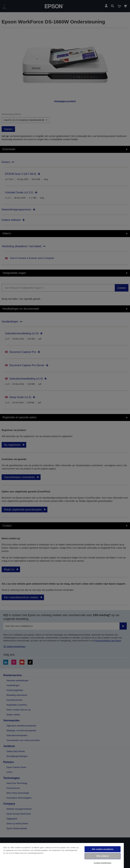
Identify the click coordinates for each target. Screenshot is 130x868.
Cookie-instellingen (103, 863)
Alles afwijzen (102, 856)
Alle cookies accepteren (102, 849)
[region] (62, 855)
